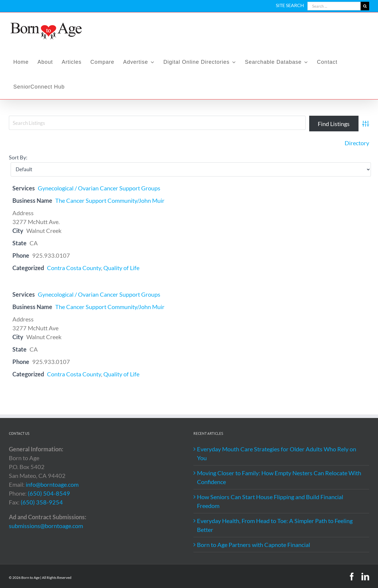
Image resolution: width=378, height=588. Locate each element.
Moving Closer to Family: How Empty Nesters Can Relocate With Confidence (279, 477)
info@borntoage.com (52, 484)
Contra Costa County (74, 268)
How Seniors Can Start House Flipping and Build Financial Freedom (270, 501)
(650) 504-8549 (49, 493)
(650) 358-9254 (42, 502)
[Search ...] (334, 6)
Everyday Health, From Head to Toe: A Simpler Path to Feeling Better (275, 525)
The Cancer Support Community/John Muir (110, 200)
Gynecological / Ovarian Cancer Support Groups (99, 188)
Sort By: (18, 157)
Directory (357, 143)
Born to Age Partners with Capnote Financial (254, 545)
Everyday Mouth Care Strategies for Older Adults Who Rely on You (277, 453)
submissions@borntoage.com (46, 526)
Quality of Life (121, 268)
